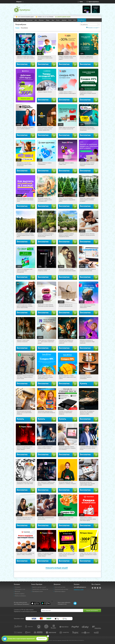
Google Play (46, 603)
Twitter (98, 588)
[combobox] (90, 24)
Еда (18, 20)
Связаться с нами (79, 589)
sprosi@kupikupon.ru (80, 587)
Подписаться (42, 639)
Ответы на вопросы (20, 596)
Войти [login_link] (81, 2)
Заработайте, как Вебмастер (40, 589)
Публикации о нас (20, 589)
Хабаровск (19, 2)
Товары (48, 20)
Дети (75, 20)
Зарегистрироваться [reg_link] (94, 2)
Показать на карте (93, 28)
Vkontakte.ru (95, 588)
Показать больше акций (57, 568)
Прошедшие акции (38, 591)
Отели (70, 20)
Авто (36, 20)
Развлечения (30, 20)
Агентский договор (60, 587)
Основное (18, 587)
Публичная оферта (60, 591)
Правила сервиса (20, 594)
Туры (53, 20)
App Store (35, 603)
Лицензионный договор (61, 589)
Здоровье (64, 20)
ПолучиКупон (82, 20)
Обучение (42, 20)
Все (15, 20)
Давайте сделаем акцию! (39, 587)
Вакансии (17, 591)
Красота (23, 20)
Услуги (58, 20)
